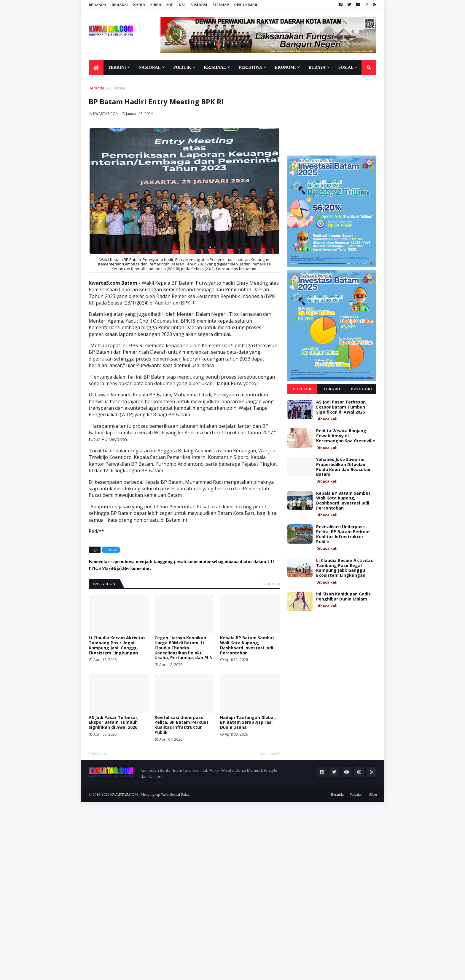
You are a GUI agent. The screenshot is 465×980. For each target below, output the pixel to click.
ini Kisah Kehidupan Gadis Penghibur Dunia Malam (343, 597)
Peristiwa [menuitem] (250, 67)
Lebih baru (100, 753)
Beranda (97, 5)
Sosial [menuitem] (346, 67)
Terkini (332, 389)
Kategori (362, 389)
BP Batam (117, 88)
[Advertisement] (332, 115)
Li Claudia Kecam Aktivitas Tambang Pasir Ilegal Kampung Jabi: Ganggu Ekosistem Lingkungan (117, 645)
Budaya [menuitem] (317, 67)
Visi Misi (199, 5)
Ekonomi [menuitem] (285, 67)
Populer (302, 389)
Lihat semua (271, 584)
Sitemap (221, 5)
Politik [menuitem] (182, 67)
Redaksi (120, 5)
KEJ (182, 5)
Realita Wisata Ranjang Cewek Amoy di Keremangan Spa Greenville (346, 436)
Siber (156, 5)
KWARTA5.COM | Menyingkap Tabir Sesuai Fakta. (151, 794)
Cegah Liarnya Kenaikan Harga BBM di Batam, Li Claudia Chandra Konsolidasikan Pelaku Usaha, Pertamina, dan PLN (184, 648)
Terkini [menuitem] (117, 67)
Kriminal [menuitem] (215, 67)
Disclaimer (246, 5)
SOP (170, 5)
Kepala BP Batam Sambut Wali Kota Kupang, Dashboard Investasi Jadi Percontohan (247, 645)
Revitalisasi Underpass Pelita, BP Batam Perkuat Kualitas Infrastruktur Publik (181, 725)
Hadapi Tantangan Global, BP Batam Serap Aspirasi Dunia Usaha (248, 723)
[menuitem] (96, 68)
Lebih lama (268, 753)
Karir (139, 5)
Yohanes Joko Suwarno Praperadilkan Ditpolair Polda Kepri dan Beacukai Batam (343, 467)
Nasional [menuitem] (150, 67)
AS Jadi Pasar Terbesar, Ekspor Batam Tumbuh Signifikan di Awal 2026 (114, 723)
